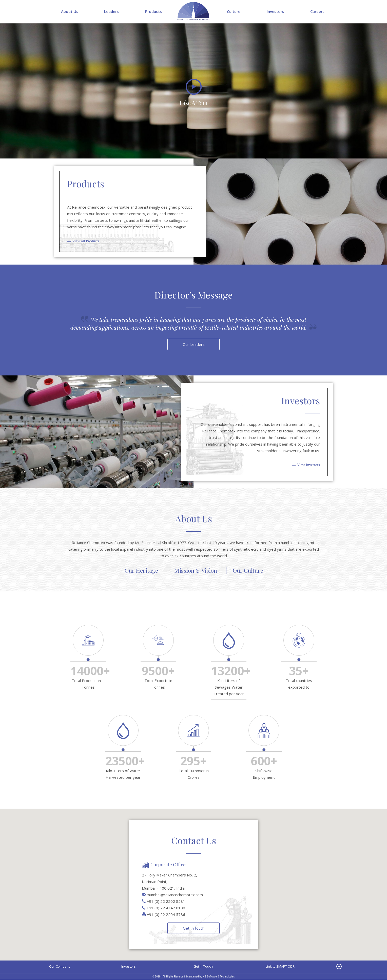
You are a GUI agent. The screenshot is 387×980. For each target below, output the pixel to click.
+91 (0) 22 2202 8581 (166, 901)
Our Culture (248, 571)
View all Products (86, 241)
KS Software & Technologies (219, 977)
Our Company (60, 967)
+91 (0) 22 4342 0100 (166, 908)
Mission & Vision (196, 571)
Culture (234, 11)
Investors (275, 11)
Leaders (111, 11)
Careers (317, 11)
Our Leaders (194, 345)
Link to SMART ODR (280, 967)
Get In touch (194, 928)
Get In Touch (203, 967)
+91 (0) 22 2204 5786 (166, 914)
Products (153, 11)
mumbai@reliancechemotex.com (175, 895)
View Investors (308, 465)
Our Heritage (141, 571)
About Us (70, 11)
